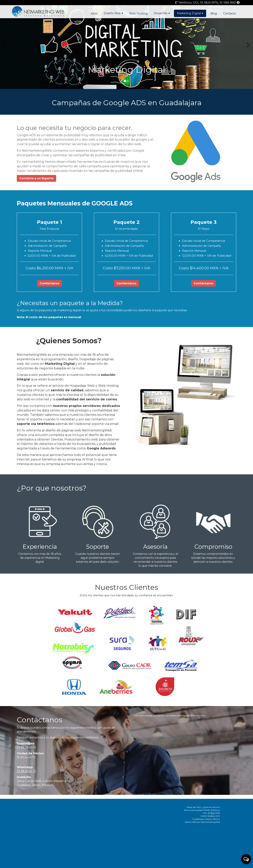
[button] (5, 44)
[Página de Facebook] (238, 3)
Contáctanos (49, 283)
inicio (94, 13)
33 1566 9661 (228, 3)
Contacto (230, 13)
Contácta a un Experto (36, 178)
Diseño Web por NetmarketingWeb (202, 822)
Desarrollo (162, 13)
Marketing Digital (190, 13)
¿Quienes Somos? (211, 807)
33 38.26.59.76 (26, 747)
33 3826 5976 (209, 3)
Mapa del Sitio (194, 807)
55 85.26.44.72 (26, 757)
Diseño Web (113, 13)
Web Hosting (138, 13)
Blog (214, 13)
